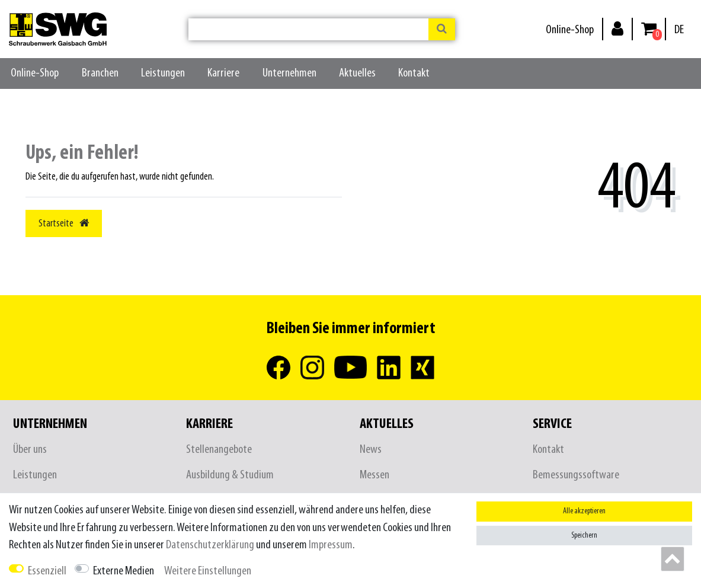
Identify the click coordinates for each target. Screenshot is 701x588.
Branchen (100, 73)
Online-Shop (570, 30)
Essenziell (47, 571)
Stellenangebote (219, 450)
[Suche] (442, 29)
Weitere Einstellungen (208, 571)
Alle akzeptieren (584, 511)
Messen (374, 475)
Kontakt (414, 73)
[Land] (679, 30)
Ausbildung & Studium (230, 475)
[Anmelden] (617, 28)
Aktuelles (357, 73)
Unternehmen (289, 73)
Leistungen (163, 73)
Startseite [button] (64, 223)
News (371, 450)
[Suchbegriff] (308, 29)
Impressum (331, 545)
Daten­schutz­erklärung (210, 545)
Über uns (30, 450)
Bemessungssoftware (576, 475)
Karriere (223, 73)
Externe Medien (124, 571)
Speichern (584, 536)
